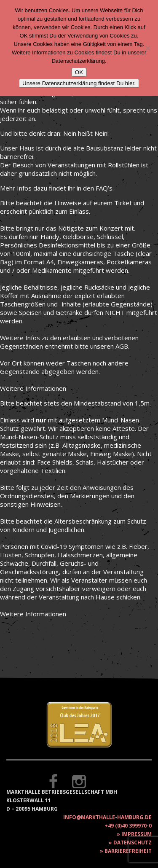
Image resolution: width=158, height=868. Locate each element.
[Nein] (147, 48)
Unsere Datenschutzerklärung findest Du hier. (79, 83)
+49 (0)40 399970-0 (128, 826)
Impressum (137, 834)
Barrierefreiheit (128, 851)
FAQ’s (104, 188)
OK (79, 72)
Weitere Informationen (33, 388)
